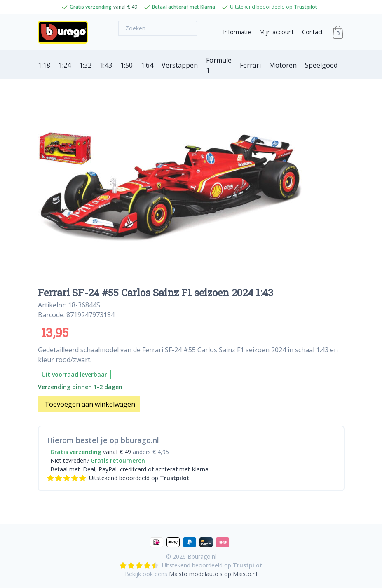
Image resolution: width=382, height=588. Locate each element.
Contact (313, 32)
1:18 (44, 65)
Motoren (283, 65)
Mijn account (277, 32)
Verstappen (180, 65)
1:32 (85, 65)
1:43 (106, 65)
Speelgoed (321, 65)
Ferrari (250, 65)
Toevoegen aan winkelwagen (90, 404)
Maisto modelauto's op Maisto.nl (213, 574)
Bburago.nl (202, 556)
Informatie (237, 32)
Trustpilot (306, 7)
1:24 (65, 65)
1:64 (147, 65)
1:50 (127, 65)
